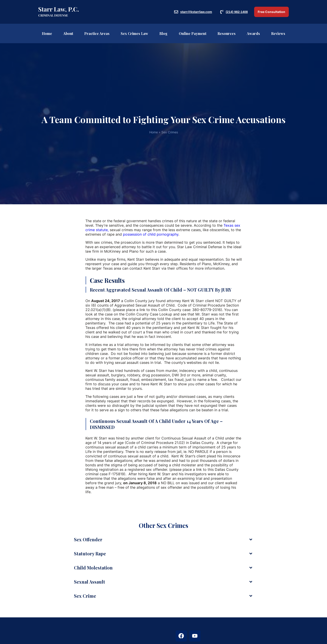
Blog (163, 33)
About (68, 33)
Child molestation (93, 568)
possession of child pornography (151, 234)
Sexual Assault (90, 582)
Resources (227, 33)
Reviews (278, 33)
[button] (163, 540)
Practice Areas (97, 33)
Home (47, 33)
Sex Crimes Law (134, 33)
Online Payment (193, 33)
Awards (253, 33)
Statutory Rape (90, 553)
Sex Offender (88, 539)
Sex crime (85, 596)
